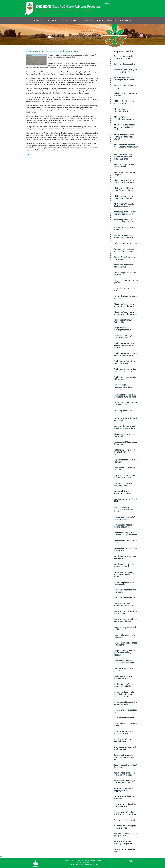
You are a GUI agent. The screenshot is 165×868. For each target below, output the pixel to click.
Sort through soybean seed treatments (125, 557)
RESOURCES (125, 20)
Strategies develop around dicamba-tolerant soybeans (125, 427)
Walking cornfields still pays (125, 243)
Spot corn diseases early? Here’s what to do (124, 518)
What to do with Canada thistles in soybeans (124, 205)
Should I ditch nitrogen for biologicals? (125, 636)
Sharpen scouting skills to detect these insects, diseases (124, 653)
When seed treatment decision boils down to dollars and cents (123, 157)
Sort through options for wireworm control (124, 565)
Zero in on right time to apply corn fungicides (123, 57)
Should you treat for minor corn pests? (125, 591)
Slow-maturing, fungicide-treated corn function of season (124, 574)
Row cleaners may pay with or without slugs (125, 748)
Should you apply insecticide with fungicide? (125, 612)
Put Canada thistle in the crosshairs (124, 797)
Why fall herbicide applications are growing (124, 118)
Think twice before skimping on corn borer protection (125, 354)
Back (29, 155)
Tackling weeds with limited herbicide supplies (125, 404)
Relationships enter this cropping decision (123, 790)
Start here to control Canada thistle (126, 500)
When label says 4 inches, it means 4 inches (125, 166)
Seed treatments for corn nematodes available (124, 685)
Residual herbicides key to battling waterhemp (124, 782)
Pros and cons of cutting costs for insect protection (125, 813)
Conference (87, 20)
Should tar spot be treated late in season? (125, 628)
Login (109, 3)
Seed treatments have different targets (123, 677)
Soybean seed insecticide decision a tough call (124, 526)
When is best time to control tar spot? (125, 173)
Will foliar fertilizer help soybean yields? (124, 102)
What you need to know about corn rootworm (124, 197)
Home (37, 20)
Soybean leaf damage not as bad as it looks (125, 549)
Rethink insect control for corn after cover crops (124, 774)
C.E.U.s (63, 20)
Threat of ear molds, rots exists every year (124, 337)
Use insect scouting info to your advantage (125, 258)
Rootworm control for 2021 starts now (125, 766)
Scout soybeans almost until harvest (125, 724)
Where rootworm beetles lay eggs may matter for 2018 (124, 127)
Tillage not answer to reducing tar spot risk (123, 329)
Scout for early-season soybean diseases (123, 732)
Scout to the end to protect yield (125, 711)
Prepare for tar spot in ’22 (124, 820)
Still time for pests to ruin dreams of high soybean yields (124, 452)
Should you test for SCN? (124, 598)
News (100, 20)
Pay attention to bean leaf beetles (124, 850)
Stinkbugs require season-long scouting (124, 435)
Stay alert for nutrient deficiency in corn (123, 484)
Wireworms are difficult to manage (125, 86)
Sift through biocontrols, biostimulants (124, 583)
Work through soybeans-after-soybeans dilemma (124, 79)
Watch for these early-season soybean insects (123, 236)
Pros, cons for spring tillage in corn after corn (125, 805)
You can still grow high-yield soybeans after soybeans (125, 71)
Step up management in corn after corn (126, 461)
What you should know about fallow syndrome (53, 52)
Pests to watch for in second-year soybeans (123, 842)
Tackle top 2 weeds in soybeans (123, 412)
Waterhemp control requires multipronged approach (125, 213)
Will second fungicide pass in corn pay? (125, 94)
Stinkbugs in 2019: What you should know (125, 443)
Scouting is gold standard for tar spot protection (126, 703)
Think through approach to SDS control (125, 378)
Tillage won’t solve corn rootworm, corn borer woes (125, 305)
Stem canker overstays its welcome (124, 469)
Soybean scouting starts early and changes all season (125, 534)
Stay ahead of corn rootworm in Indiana (122, 492)
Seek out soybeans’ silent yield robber (124, 669)
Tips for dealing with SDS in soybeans (125, 297)
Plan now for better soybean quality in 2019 (126, 835)
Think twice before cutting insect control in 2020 (125, 370)
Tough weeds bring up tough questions (126, 282)
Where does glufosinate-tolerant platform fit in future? (124, 137)
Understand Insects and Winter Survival (123, 266)
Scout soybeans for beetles (125, 718)
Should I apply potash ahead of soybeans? (125, 644)
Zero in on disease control (124, 64)
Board (74, 20)
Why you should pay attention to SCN (122, 110)
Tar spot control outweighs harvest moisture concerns (125, 396)
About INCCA (50, 20)
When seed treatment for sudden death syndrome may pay (126, 147)
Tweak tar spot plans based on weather (125, 274)
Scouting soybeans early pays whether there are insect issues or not (124, 694)
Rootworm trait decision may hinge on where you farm (124, 757)
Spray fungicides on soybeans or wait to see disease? (123, 509)
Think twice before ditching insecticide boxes (125, 362)
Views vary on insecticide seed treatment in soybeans (125, 250)
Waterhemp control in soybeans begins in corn (123, 221)
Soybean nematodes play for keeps (126, 542)
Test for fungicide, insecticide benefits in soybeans (123, 387)
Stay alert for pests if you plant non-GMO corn (124, 476)
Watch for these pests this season (124, 228)
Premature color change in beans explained (125, 827)
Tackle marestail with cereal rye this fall (125, 419)
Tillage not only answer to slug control (125, 321)
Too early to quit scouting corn (124, 289)
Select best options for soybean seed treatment (124, 662)
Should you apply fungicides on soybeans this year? (125, 620)
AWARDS (111, 20)
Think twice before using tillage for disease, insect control (124, 345)
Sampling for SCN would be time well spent (125, 740)
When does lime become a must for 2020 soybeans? (125, 181)
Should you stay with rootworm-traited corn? (124, 604)
